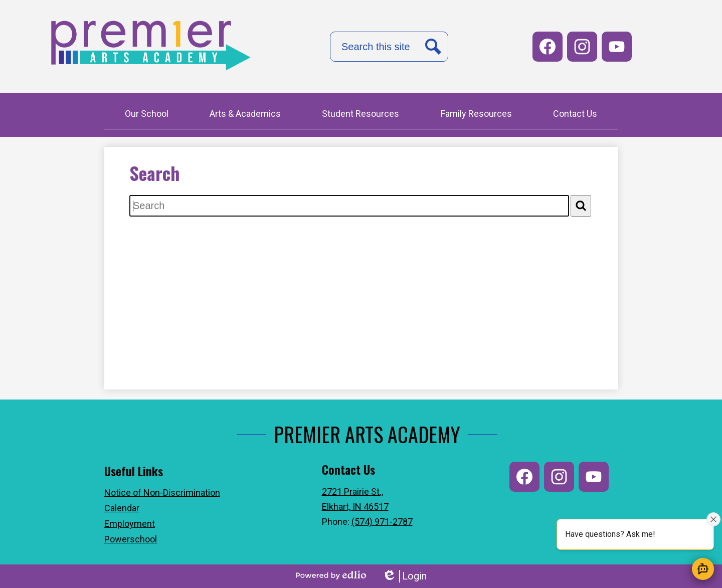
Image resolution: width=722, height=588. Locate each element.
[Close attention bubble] (713, 519)
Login (404, 576)
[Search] (581, 206)
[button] (147, 115)
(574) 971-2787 (382, 522)
